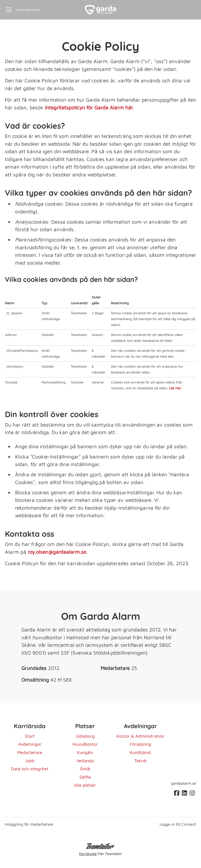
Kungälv (85, 752)
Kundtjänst (140, 752)
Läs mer (175, 388)
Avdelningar (30, 744)
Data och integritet (30, 769)
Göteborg (85, 736)
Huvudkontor (85, 744)
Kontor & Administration (140, 736)
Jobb (30, 761)
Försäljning (140, 744)
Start (30, 736)
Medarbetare (30, 752)
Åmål (85, 769)
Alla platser (85, 785)
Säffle (85, 777)
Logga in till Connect (178, 824)
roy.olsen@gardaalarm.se (57, 552)
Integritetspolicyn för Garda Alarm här (89, 107)
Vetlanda (85, 761)
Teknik (141, 761)
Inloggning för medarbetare (29, 824)
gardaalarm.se (184, 783)
